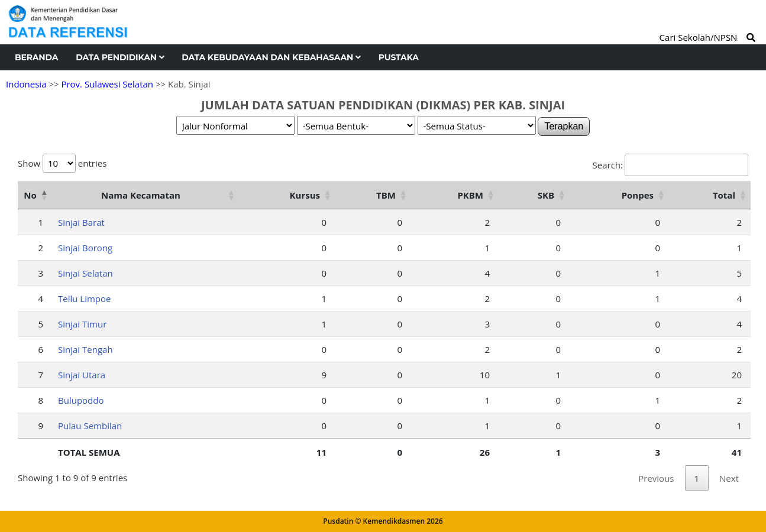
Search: (670, 165)
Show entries (62, 163)
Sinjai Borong (85, 248)
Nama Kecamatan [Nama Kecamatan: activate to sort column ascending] (141, 195)
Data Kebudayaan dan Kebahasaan (271, 57)
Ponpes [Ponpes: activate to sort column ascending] (638, 195)
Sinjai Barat (81, 222)
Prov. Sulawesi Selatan (107, 84)
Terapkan (564, 126)
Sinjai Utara (82, 375)
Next (729, 478)
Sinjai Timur (82, 324)
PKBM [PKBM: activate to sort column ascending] (470, 195)
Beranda (36, 57)
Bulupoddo (81, 400)
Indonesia (26, 84)
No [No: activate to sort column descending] (30, 195)
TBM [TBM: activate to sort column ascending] (386, 195)
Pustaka (399, 57)
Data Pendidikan (120, 57)
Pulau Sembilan (90, 426)
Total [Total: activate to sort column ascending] (724, 195)
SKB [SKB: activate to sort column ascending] (546, 195)
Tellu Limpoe (84, 299)
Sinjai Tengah (85, 349)
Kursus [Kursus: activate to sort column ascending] (305, 195)
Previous (656, 478)
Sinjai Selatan (85, 273)
